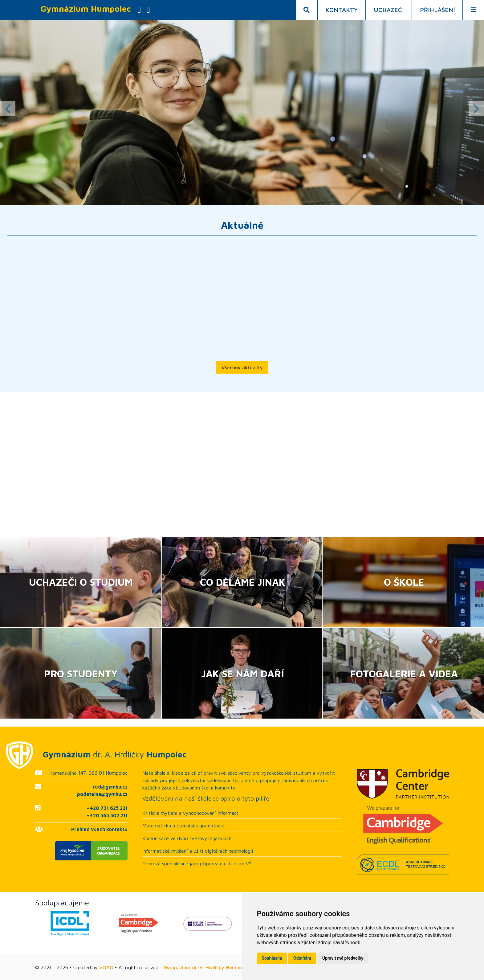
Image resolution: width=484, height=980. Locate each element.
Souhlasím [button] (272, 958)
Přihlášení (437, 10)
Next (476, 109)
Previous (8, 109)
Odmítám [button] (302, 958)
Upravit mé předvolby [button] (343, 958)
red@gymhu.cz (110, 787)
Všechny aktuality (242, 367)
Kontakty (342, 10)
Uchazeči (389, 10)
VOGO (106, 967)
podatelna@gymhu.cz (102, 794)
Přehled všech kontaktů (99, 829)
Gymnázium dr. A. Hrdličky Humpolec (206, 967)
